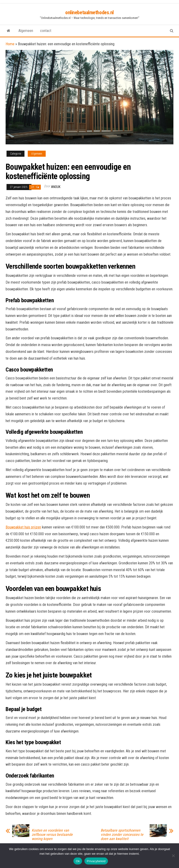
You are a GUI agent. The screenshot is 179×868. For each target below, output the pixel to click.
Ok (78, 861)
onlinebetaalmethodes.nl (89, 12)
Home (10, 44)
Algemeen (26, 31)
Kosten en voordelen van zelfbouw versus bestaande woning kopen (52, 835)
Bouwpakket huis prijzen (23, 527)
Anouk (56, 187)
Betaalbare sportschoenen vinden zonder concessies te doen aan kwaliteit (122, 835)
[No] (173, 856)
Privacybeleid (96, 861)
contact (46, 31)
